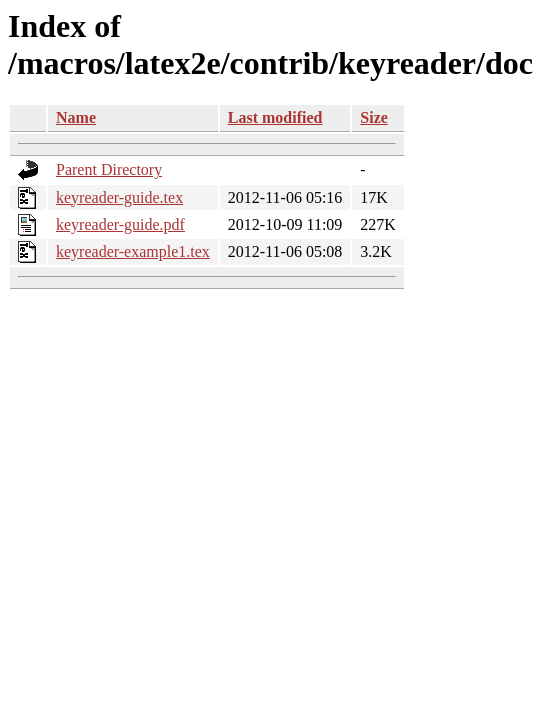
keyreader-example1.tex (133, 251)
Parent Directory (109, 169)
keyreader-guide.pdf (120, 224)
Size (374, 117)
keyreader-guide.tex (119, 197)
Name (76, 117)
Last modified (275, 117)
